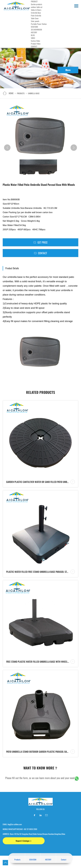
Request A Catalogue (24, 841)
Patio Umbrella (36, 15)
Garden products (36, 4)
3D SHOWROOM (36, 30)
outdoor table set (37, 7)
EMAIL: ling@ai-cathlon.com (12, 824)
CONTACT (34, 46)
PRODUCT (34, 1)
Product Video (36, 44)
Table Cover (35, 18)
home (11, 93)
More (68, 70)
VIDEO (33, 38)
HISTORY (34, 32)
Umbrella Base (36, 13)
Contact (40, 253)
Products (21, 93)
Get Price (40, 242)
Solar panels (35, 21)
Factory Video (35, 41)
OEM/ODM (34, 27)
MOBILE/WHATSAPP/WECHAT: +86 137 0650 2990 (20, 829)
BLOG (33, 35)
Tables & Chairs (36, 10)
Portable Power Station (39, 24)
